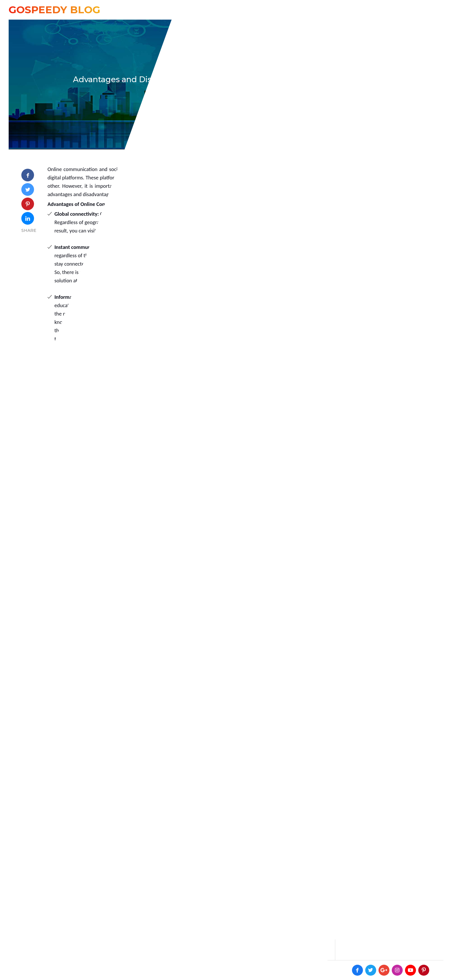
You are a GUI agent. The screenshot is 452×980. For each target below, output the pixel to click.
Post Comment (291, 938)
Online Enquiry (385, 10)
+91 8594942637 (331, 10)
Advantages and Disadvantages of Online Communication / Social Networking (226, 79)
